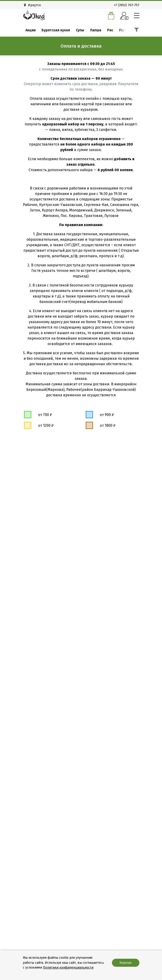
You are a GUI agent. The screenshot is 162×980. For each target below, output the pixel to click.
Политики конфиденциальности (68, 968)
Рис (110, 30)
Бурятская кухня (56, 30)
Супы (80, 30)
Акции (31, 30)
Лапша (96, 30)
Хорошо (126, 963)
